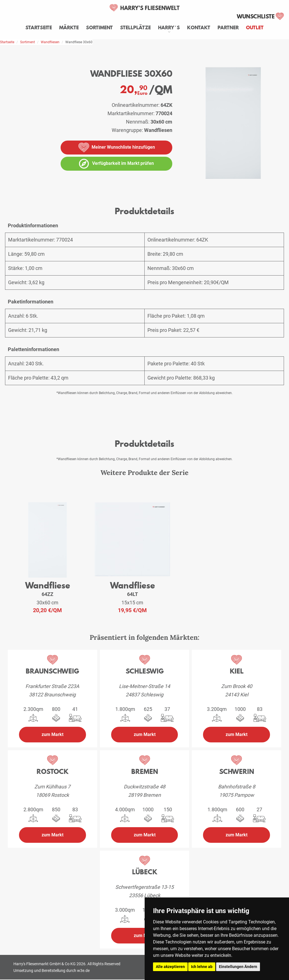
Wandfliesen (50, 42)
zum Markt (52, 734)
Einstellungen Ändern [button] (238, 967)
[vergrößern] (286, 189)
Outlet (255, 28)
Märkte (69, 28)
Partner (228, 28)
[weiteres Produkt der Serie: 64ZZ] (47, 540)
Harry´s (169, 28)
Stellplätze (135, 28)
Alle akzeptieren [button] (170, 967)
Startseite (39, 28)
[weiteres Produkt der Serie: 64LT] (132, 540)
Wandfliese (48, 585)
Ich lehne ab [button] (202, 967)
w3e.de (83, 971)
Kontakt (199, 28)
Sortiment (99, 28)
